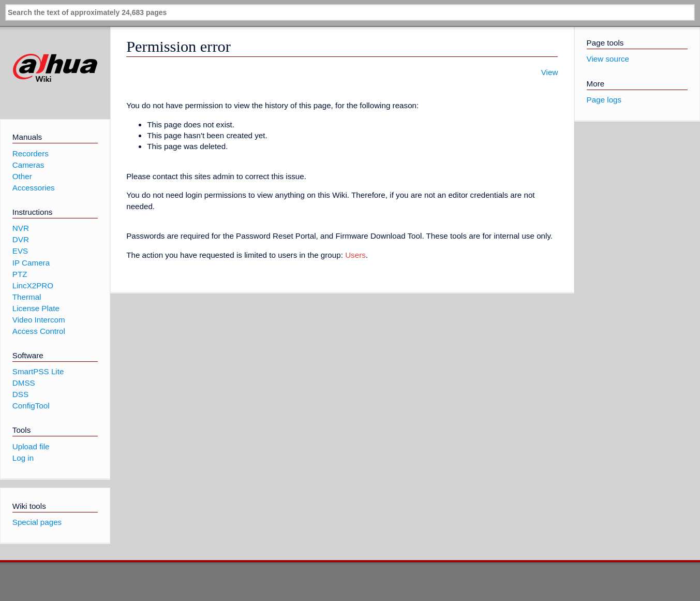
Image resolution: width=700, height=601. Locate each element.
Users (355, 255)
